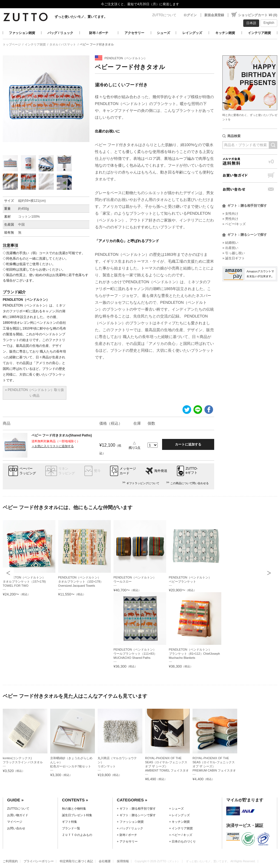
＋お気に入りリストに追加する (53, 446)
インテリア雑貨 (259, 33)
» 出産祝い (230, 248)
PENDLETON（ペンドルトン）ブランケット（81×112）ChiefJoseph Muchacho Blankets (194, 654)
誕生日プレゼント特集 (77, 815)
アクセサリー (134, 33)
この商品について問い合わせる (190, 483)
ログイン (190, 15)
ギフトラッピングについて (143, 483)
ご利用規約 (10, 861)
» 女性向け (230, 214)
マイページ (15, 822)
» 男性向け (230, 219)
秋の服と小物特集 (74, 809)
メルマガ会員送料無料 (250, 161)
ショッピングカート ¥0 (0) (258, 15)
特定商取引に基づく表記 (76, 861)
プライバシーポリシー (39, 861)
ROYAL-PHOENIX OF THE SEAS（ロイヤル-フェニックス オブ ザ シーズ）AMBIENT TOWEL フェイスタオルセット (167, 766)
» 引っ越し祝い (234, 253)
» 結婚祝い (230, 243)
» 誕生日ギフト (234, 258)
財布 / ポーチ (99, 33)
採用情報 (123, 861)
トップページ (12, 44)
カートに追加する (188, 444)
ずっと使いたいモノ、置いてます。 (81, 17)
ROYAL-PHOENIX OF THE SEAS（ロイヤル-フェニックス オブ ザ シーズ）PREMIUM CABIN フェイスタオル (214, 766)
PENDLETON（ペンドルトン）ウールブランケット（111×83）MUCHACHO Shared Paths (135, 654)
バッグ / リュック (60, 33)
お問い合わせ (250, 189)
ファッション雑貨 (22, 33)
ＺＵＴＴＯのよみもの (77, 835)
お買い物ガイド (250, 175)
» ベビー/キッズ (234, 224)
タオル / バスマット (63, 44)
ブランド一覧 (71, 828)
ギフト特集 (70, 822)
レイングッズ (192, 33)
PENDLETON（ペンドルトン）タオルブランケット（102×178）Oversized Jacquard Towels (81, 581)
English (269, 23)
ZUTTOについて (164, 15)
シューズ (163, 33)
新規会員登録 (214, 15)
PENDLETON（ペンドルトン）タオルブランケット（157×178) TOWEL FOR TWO (24, 581)
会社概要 (105, 861)
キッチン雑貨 (225, 33)
